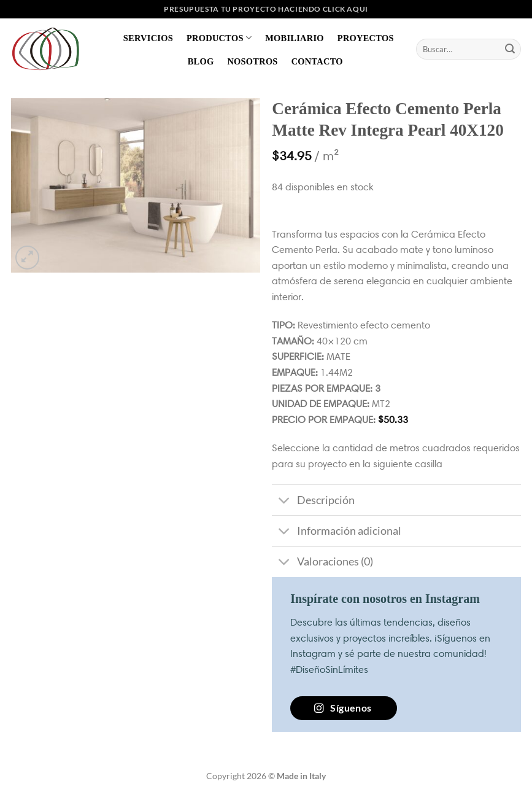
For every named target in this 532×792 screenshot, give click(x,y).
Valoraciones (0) (322, 563)
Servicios (148, 38)
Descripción (313, 501)
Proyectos (366, 38)
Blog (201, 61)
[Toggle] (284, 501)
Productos (219, 38)
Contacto (317, 61)
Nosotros (252, 61)
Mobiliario (295, 38)
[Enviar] (510, 49)
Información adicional (336, 533)
